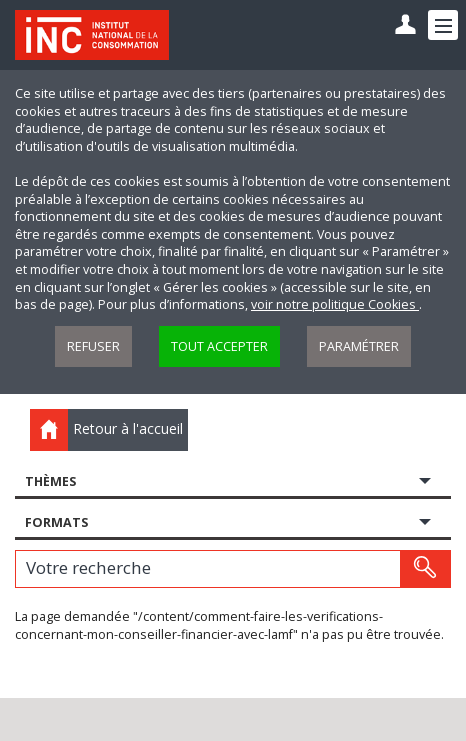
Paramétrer (359, 346)
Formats (56, 522)
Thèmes (50, 481)
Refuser (93, 346)
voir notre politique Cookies (335, 304)
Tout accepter (219, 346)
